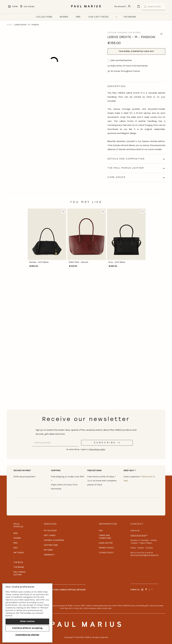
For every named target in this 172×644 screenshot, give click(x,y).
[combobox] (154, 7)
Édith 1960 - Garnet (79, 262)
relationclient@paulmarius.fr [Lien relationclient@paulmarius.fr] (145, 556)
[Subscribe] (107, 443)
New (16, 533)
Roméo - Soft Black (39, 262)
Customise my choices (27, 635)
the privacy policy (97, 450)
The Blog (18, 562)
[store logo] (86, 8)
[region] (27, 613)
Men (15, 543)
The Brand (19, 567)
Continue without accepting (27, 628)
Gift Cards (50, 536)
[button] (63, 211)
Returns (48, 550)
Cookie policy (106, 553)
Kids (16, 548)
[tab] (136, 159)
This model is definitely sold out (136, 51)
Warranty (49, 555)
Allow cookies (27, 621)
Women (17, 538)
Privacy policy (106, 548)
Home (9, 25)
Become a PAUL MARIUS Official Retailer (65, 590)
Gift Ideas (19, 553)
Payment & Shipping (54, 540)
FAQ (101, 531)
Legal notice (106, 543)
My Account (50, 531)
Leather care (51, 545)
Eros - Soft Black (117, 262)
